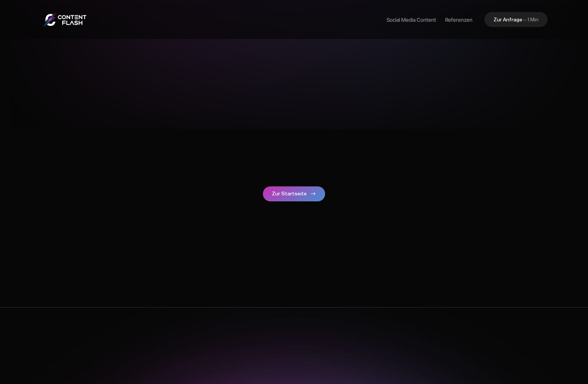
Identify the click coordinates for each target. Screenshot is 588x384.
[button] (516, 19)
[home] (64, 19)
